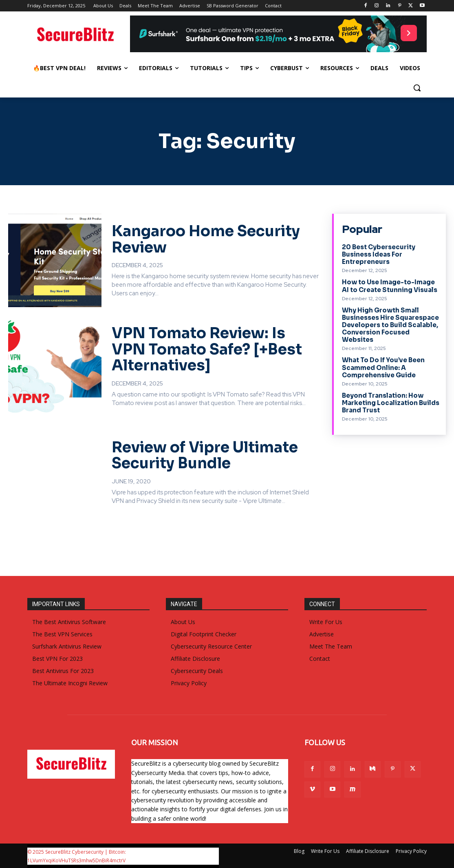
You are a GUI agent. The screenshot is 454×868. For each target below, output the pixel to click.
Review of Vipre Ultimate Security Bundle (205, 455)
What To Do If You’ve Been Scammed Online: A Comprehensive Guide (383, 367)
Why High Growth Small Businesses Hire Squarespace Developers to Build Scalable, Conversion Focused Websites (390, 324)
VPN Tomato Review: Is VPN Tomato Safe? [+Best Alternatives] (207, 349)
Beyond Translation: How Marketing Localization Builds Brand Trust (390, 402)
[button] (417, 88)
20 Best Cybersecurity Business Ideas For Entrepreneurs (378, 254)
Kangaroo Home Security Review (206, 239)
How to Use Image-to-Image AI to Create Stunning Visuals (390, 286)
